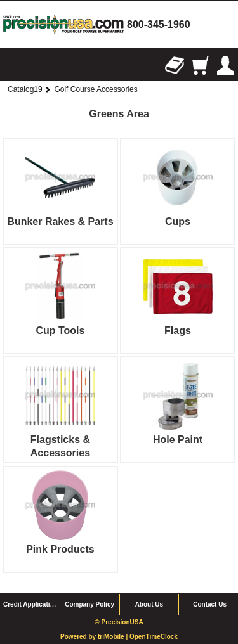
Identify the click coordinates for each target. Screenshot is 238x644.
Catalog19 (25, 89)
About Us (149, 604)
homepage (63, 24)
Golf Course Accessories (96, 89)
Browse (13, 65)
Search (38, 65)
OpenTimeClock (154, 637)
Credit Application (30, 604)
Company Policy (89, 604)
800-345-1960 (159, 24)
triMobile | (114, 637)
